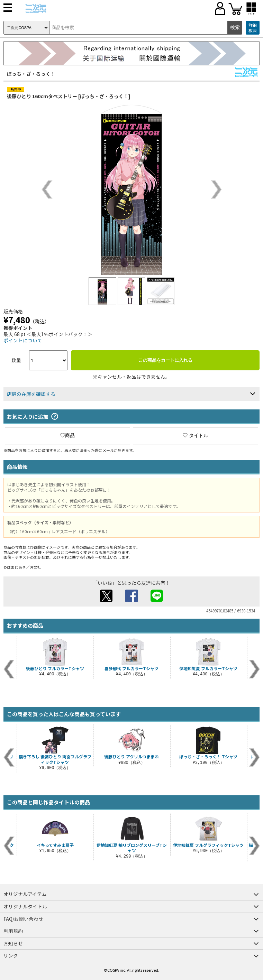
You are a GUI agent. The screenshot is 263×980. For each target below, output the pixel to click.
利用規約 (13, 931)
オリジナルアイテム (25, 894)
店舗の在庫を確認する (31, 394)
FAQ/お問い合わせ (23, 919)
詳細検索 (253, 28)
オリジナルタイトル (25, 906)
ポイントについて (23, 340)
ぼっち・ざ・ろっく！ (31, 74)
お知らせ (13, 943)
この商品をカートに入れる (165, 360)
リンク (11, 955)
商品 (67, 435)
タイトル (196, 435)
